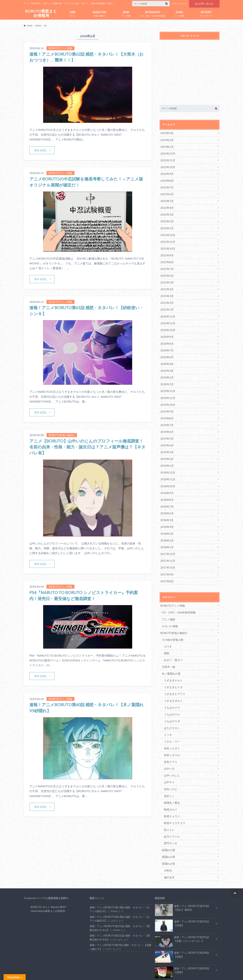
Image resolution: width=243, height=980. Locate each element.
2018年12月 (167, 463)
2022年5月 (166, 199)
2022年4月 (166, 205)
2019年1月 (166, 456)
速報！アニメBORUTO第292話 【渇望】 (182, 903)
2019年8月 (166, 410)
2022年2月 (166, 219)
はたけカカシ (171, 711)
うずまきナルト (172, 665)
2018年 (38, 26)
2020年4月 (166, 357)
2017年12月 (167, 542)
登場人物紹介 (99, 13)
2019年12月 (167, 384)
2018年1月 (166, 535)
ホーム (73, 13)
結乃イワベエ (171, 817)
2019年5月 (166, 430)
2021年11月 (167, 238)
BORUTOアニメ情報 (172, 593)
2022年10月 (167, 166)
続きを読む (41, 150)
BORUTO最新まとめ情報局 (41, 13)
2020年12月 (167, 311)
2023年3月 (166, 133)
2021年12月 (167, 232)
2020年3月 (166, 364)
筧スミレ (169, 810)
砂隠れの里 (168, 830)
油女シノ (169, 777)
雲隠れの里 (168, 836)
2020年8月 (166, 337)
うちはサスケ (171, 698)
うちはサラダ (171, 705)
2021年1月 (166, 304)
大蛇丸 (167, 850)
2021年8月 (166, 258)
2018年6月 (166, 502)
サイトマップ (181, 4)
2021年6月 (166, 271)
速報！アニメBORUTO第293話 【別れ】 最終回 (182, 887)
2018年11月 (167, 469)
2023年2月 (166, 140)
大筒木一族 (168, 652)
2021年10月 (167, 245)
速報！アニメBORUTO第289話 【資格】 (182, 951)
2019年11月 (167, 390)
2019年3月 (166, 443)
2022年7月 (166, 186)
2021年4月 (166, 285)
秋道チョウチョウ (174, 803)
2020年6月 (166, 351)
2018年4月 (166, 515)
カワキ (167, 632)
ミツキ (167, 718)
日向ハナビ (170, 770)
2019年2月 (166, 449)
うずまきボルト (172, 685)
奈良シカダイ (171, 731)
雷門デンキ (170, 823)
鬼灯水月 (169, 856)
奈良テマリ (170, 744)
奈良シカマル (171, 738)
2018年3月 (166, 522)
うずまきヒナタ (172, 672)
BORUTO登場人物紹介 (173, 619)
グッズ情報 (179, 13)
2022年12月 (167, 153)
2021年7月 (166, 265)
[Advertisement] (190, 73)
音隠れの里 (168, 843)
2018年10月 (167, 476)
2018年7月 (166, 496)
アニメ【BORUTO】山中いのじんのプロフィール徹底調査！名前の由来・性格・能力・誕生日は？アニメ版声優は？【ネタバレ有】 (88, 447)
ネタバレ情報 (169, 612)
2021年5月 (166, 278)
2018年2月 (166, 529)
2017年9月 (166, 561)
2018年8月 (166, 489)
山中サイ (169, 764)
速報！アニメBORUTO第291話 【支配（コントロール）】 (182, 919)
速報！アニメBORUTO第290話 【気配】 (182, 935)
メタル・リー (171, 724)
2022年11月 (167, 159)
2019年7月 (166, 417)
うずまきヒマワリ (174, 678)
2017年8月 (166, 568)
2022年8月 (166, 179)
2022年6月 (166, 192)
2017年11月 (167, 548)
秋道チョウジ (171, 797)
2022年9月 (166, 172)
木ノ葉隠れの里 (170, 658)
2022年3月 (166, 212)
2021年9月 (166, 252)
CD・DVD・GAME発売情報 (153, 13)
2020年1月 (166, 377)
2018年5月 (166, 509)
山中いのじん (171, 757)
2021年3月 (166, 291)
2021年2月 (166, 298)
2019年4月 (166, 436)
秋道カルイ (170, 790)
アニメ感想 (168, 606)
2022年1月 (166, 225)
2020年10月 (167, 324)
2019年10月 (167, 397)
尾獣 (166, 639)
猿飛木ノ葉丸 (171, 784)
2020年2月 (166, 370)
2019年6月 (166, 423)
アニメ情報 (126, 13)
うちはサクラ (171, 691)
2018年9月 (166, 482)
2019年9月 (166, 403)
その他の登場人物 (172, 625)
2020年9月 (166, 331)
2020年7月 (166, 344)
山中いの (169, 751)
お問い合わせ (204, 3)
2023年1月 (166, 146)
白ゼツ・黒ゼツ (172, 645)
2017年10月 (167, 555)
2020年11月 (167, 318)
